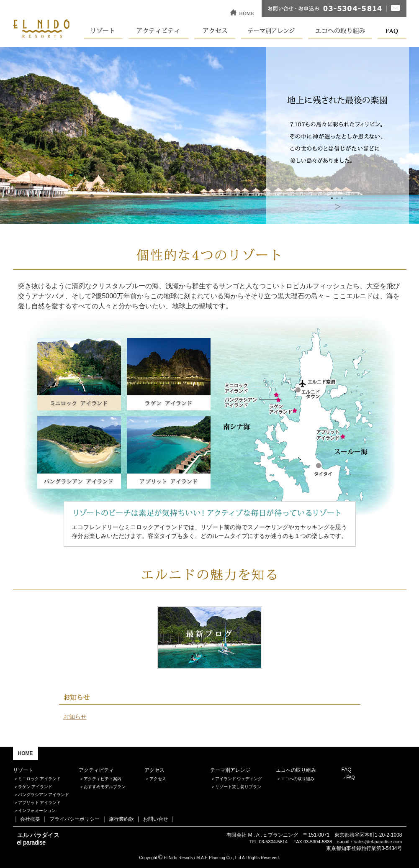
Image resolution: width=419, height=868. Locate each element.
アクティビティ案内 (103, 779)
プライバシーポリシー (75, 819)
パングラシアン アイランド (44, 795)
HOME (26, 753)
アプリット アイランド (40, 803)
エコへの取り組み (298, 779)
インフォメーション (37, 810)
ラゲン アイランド (35, 787)
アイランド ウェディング (239, 779)
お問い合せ (156, 819)
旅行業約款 (121, 819)
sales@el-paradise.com (378, 842)
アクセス (158, 779)
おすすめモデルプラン (105, 787)
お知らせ (75, 717)
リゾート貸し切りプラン (238, 787)
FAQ (351, 777)
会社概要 (30, 819)
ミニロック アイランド (40, 779)
